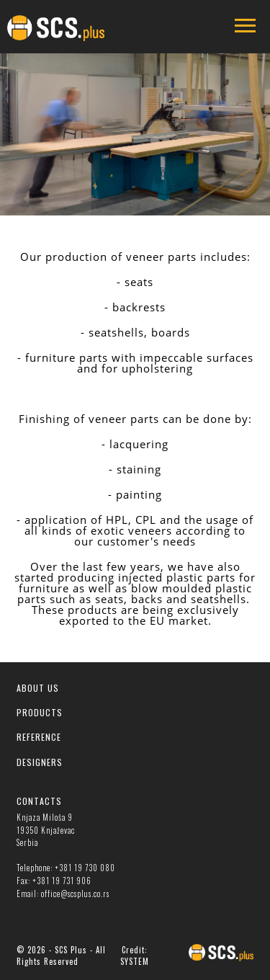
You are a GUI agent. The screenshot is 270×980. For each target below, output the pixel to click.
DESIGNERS (40, 762)
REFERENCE (39, 737)
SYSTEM (135, 961)
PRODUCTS (40, 712)
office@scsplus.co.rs (75, 894)
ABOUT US (38, 688)
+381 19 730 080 (85, 868)
